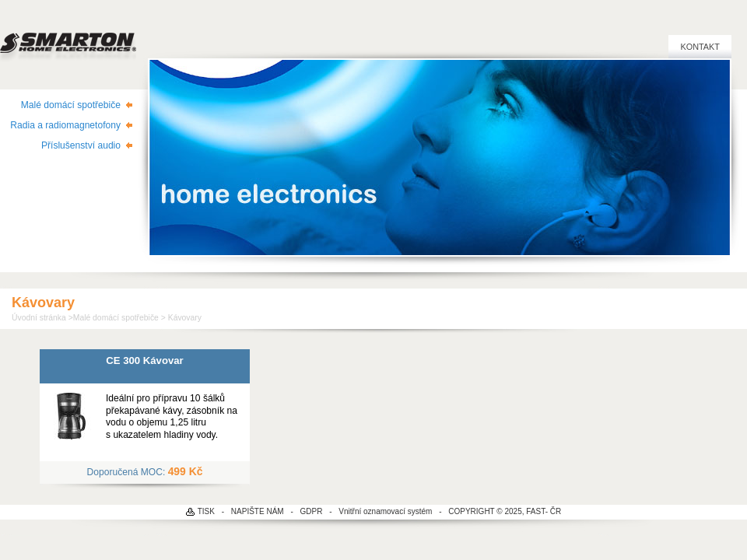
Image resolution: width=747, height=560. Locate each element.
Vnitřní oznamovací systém (385, 511)
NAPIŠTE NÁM (258, 511)
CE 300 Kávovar (144, 360)
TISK (206, 511)
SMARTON (68, 39)
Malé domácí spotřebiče (71, 105)
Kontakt (700, 47)
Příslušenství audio (81, 145)
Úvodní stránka (39, 318)
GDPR (312, 511)
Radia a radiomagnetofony (65, 125)
